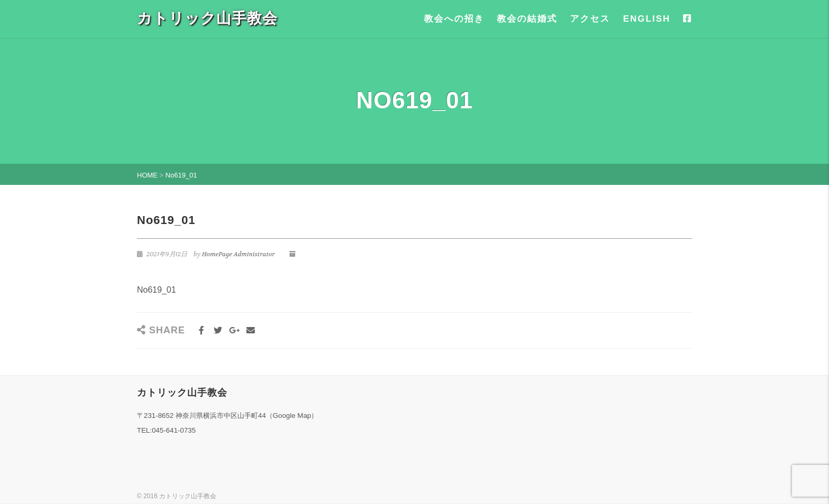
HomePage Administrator (238, 254)
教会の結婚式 (527, 19)
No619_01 (156, 290)
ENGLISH (647, 19)
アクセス (590, 19)
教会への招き (454, 19)
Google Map (292, 416)
